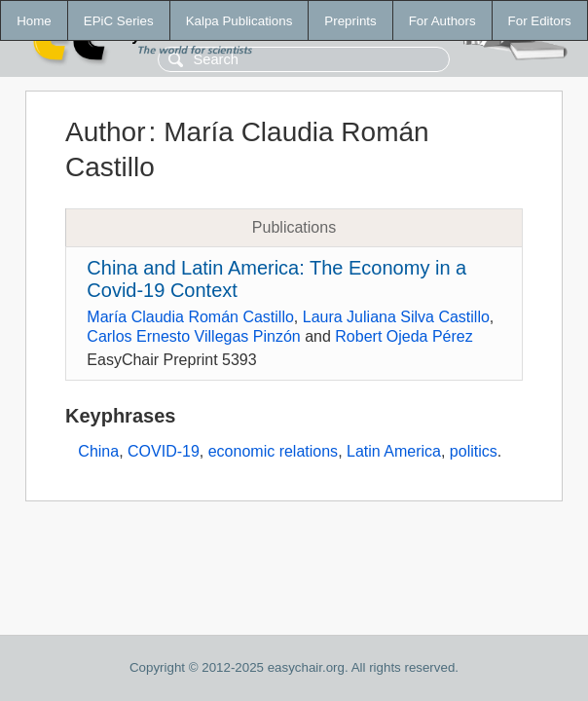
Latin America (394, 451)
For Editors (540, 21)
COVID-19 (164, 451)
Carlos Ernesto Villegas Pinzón (193, 336)
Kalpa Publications (239, 21)
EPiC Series (119, 21)
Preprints (350, 21)
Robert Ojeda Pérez (404, 336)
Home (34, 21)
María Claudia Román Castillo (190, 317)
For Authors (442, 21)
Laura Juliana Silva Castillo (396, 317)
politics (474, 451)
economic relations (273, 451)
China (98, 451)
